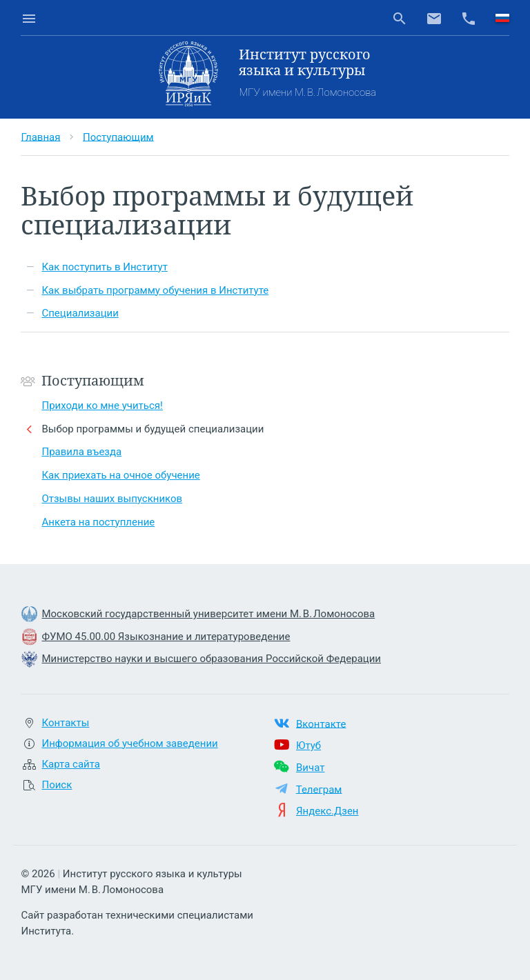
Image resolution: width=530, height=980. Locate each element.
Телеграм (319, 789)
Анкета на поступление (98, 522)
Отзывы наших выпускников (112, 499)
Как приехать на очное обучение (120, 475)
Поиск (57, 785)
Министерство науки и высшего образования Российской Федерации (211, 659)
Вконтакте (321, 723)
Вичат (310, 768)
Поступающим (118, 137)
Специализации (80, 313)
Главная (40, 137)
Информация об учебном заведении (129, 743)
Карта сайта (71, 764)
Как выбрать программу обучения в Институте (155, 290)
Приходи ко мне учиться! (102, 406)
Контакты (65, 723)
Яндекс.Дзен (327, 811)
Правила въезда (81, 452)
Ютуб (308, 746)
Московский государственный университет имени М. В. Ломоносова (208, 614)
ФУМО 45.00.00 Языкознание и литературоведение (166, 637)
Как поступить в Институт (104, 267)
